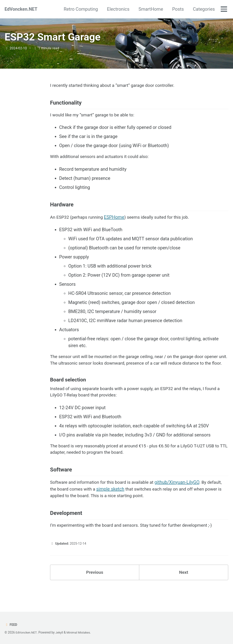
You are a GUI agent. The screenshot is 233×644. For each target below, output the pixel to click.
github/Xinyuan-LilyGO (182, 498)
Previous (95, 590)
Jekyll (60, 632)
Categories (203, 9)
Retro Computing (80, 9)
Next (184, 590)
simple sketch (113, 504)
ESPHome (117, 222)
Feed (11, 625)
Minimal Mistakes (80, 632)
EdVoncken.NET (21, 9)
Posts (178, 9)
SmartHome (150, 9)
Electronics (118, 9)
